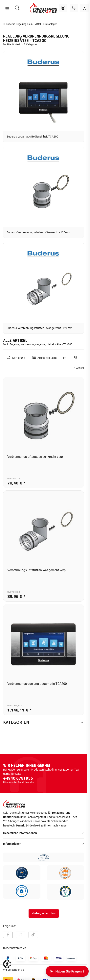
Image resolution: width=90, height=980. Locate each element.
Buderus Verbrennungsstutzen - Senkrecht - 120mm (38, 232)
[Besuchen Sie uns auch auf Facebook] (8, 935)
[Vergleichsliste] (74, 8)
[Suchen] (17, 8)
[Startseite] (44, 8)
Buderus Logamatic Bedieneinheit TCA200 (32, 137)
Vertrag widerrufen (44, 913)
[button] (7, 9)
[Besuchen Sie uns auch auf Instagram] (21, 935)
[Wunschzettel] (84, 8)
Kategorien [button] (16, 722)
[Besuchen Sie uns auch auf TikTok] (33, 935)
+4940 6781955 (18, 778)
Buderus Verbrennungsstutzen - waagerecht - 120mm (39, 328)
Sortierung (19, 358)
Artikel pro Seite (47, 358)
